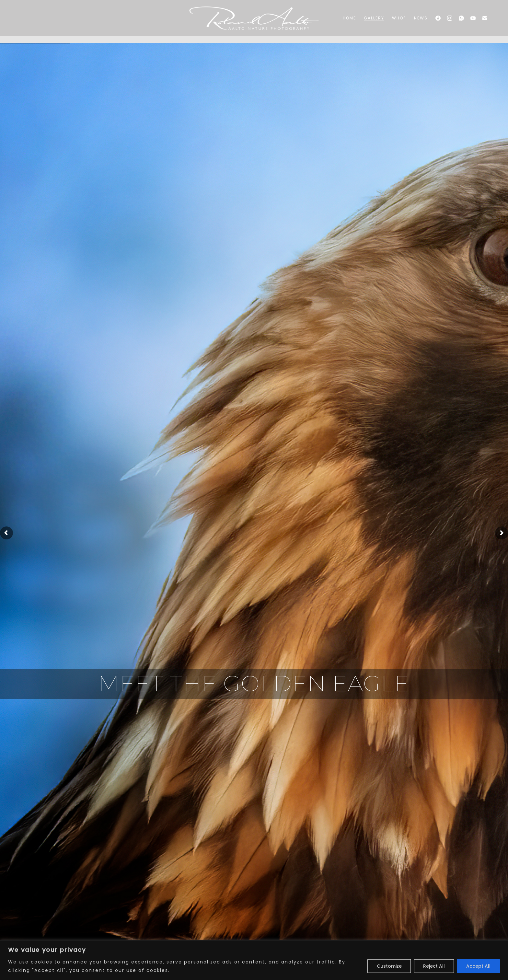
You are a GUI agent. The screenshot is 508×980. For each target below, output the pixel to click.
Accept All (478, 966)
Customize (389, 966)
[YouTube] (473, 18)
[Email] (485, 18)
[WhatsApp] (461, 18)
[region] (254, 960)
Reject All (434, 966)
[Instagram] (450, 18)
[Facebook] (438, 18)
